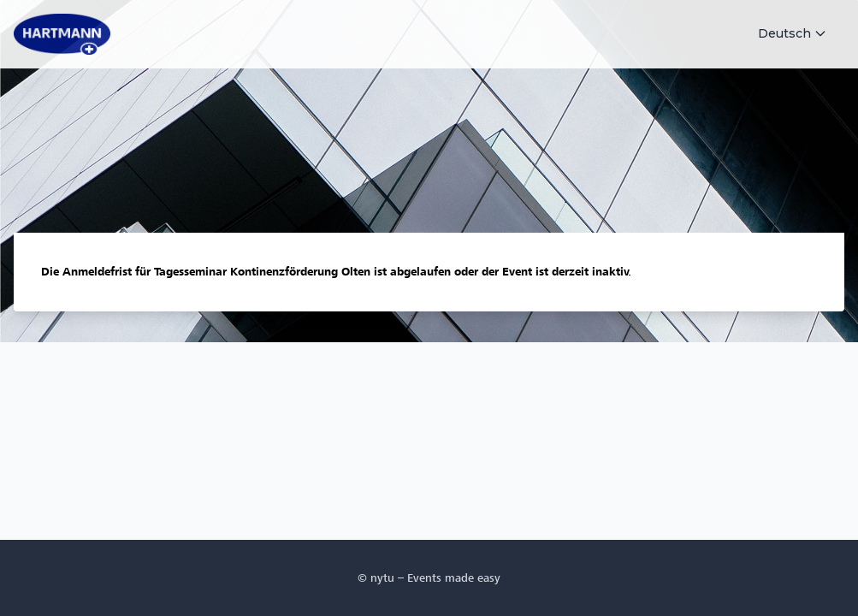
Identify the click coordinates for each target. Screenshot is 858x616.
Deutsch (793, 33)
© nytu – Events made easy (429, 578)
